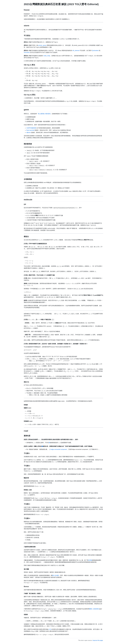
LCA (50, 629)
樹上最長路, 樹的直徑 (44, 114)
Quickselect (95, 51)
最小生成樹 (56, 575)
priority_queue (42, 45)
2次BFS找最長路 (31, 128)
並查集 (90, 560)
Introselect (27, 52)
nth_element (76, 51)
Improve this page (98, 640)
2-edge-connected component (58, 449)
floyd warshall (30, 130)
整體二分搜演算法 (94, 609)
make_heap (47, 56)
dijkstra (28, 132)
